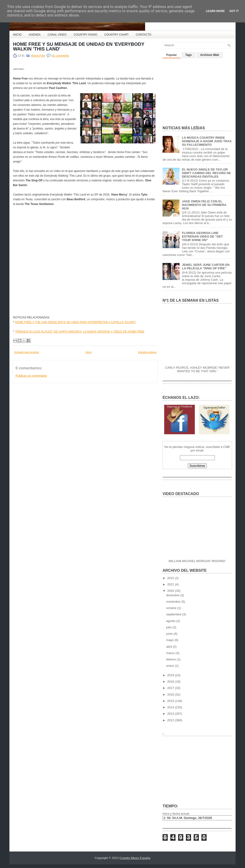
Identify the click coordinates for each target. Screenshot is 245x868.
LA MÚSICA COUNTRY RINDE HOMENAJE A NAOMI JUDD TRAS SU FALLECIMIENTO (207, 141)
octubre (172, 608)
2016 (171, 695)
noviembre (174, 602)
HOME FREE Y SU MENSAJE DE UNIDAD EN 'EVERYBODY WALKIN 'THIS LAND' (79, 46)
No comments (60, 56)
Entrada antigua (147, 352)
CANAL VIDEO (57, 35)
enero (171, 666)
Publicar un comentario (31, 376)
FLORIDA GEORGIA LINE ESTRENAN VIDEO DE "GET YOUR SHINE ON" (202, 236)
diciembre (173, 595)
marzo (171, 653)
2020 (171, 591)
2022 (171, 578)
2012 (171, 720)
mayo (170, 640)
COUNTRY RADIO (86, 35)
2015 (171, 701)
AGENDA (35, 35)
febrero (172, 659)
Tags (189, 55)
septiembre (174, 614)
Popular (172, 55)
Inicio (89, 352)
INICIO (17, 35)
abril (170, 647)
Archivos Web (210, 55)
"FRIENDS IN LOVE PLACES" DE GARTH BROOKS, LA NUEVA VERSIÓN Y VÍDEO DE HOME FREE (80, 332)
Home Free (38, 56)
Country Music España (135, 858)
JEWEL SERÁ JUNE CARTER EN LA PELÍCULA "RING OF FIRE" (206, 267)
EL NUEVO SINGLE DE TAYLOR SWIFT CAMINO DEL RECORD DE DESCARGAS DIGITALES (206, 173)
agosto (171, 621)
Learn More (215, 11)
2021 (171, 584)
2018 (171, 682)
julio (169, 627)
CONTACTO (143, 35)
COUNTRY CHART (116, 35)
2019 (171, 675)
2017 (171, 688)
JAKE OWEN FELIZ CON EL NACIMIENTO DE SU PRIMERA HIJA (204, 205)
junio (170, 634)
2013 (171, 714)
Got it (234, 11)
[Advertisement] (198, 90)
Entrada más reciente (27, 352)
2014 (171, 707)
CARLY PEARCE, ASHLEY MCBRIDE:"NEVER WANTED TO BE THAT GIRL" (197, 369)
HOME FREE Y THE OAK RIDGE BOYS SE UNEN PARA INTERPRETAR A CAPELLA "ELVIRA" (76, 322)
